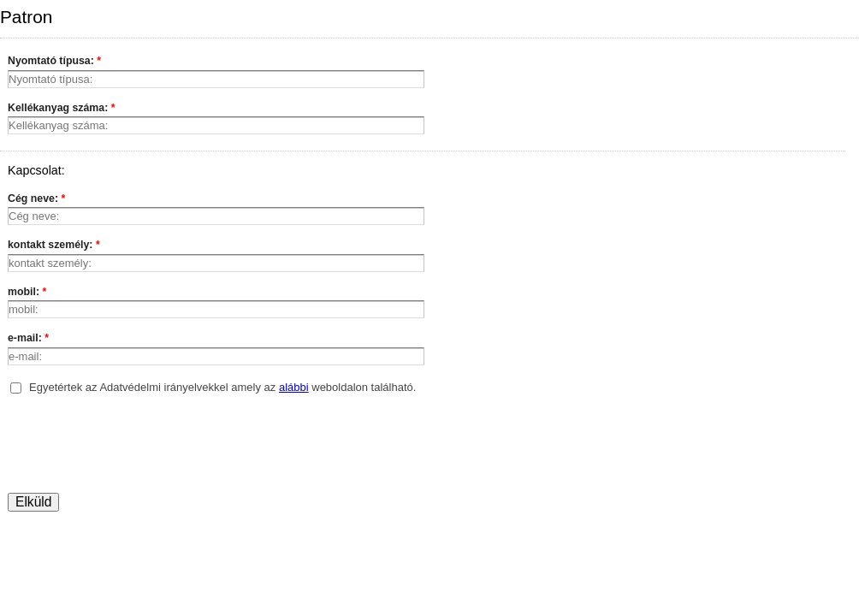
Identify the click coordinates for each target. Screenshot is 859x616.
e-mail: (28, 340)
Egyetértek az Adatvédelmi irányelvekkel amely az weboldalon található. (222, 387)
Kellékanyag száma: (62, 110)
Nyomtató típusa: (54, 62)
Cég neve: (36, 200)
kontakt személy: (54, 246)
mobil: (27, 293)
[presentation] (138, 446)
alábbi (294, 387)
